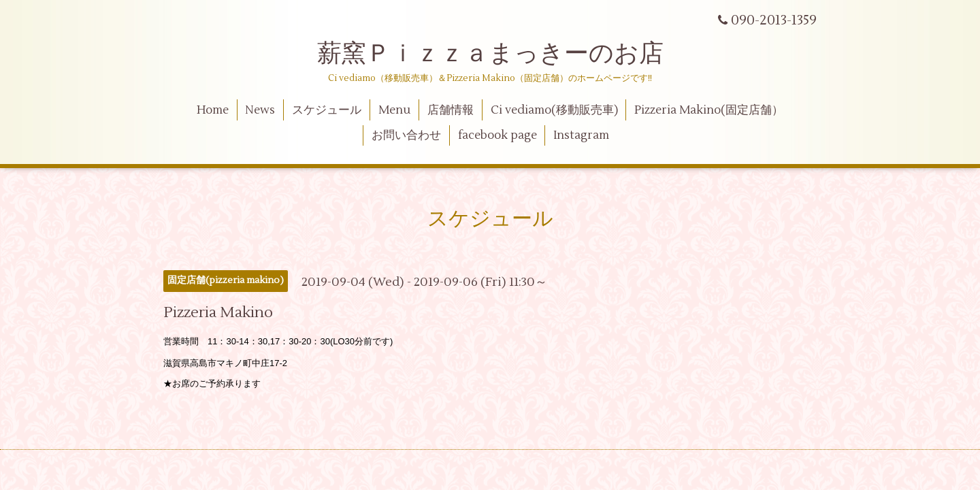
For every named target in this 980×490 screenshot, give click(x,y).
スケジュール (327, 110)
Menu (394, 110)
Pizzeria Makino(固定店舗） (709, 110)
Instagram (581, 135)
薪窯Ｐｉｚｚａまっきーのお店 (503, 54)
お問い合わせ (406, 135)
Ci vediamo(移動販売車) (554, 110)
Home (213, 110)
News (260, 110)
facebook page (497, 135)
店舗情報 (451, 110)
